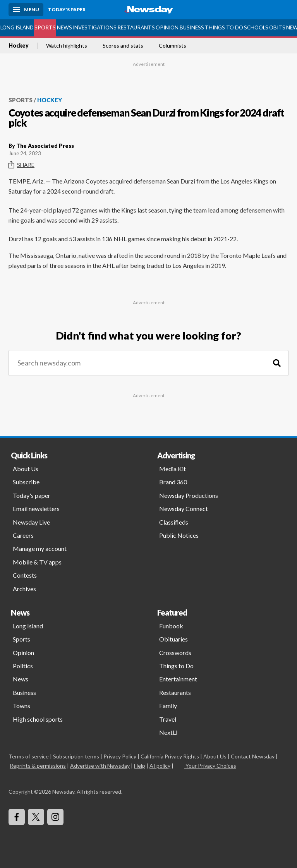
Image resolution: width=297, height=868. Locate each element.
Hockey (19, 46)
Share (21, 165)
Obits (277, 27)
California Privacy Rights (170, 756)
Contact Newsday (253, 756)
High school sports (38, 719)
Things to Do (224, 27)
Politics (23, 666)
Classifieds (174, 522)
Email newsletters (36, 509)
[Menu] (26, 10)
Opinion (167, 27)
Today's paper (32, 495)
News (64, 27)
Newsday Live (31, 522)
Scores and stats (123, 46)
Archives (24, 589)
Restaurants (136, 27)
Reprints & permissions (38, 766)
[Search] (277, 363)
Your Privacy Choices (210, 766)
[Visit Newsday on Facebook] (17, 817)
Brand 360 (173, 482)
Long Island (17, 27)
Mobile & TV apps (37, 562)
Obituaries (173, 639)
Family (168, 706)
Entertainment (178, 679)
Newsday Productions (189, 495)
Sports (45, 27)
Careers (23, 535)
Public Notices (179, 535)
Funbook (171, 626)
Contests (25, 575)
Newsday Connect (184, 509)
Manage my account (40, 548)
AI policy (160, 766)
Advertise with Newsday (100, 766)
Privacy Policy (120, 756)
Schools (256, 27)
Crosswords (175, 653)
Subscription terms (76, 756)
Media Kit (173, 469)
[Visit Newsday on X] (36, 817)
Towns (21, 706)
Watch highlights (67, 46)
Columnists (173, 46)
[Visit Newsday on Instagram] (55, 817)
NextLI (168, 732)
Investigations (95, 27)
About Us (26, 469)
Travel (168, 719)
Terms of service (29, 756)
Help (140, 766)
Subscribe (26, 482)
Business (192, 27)
